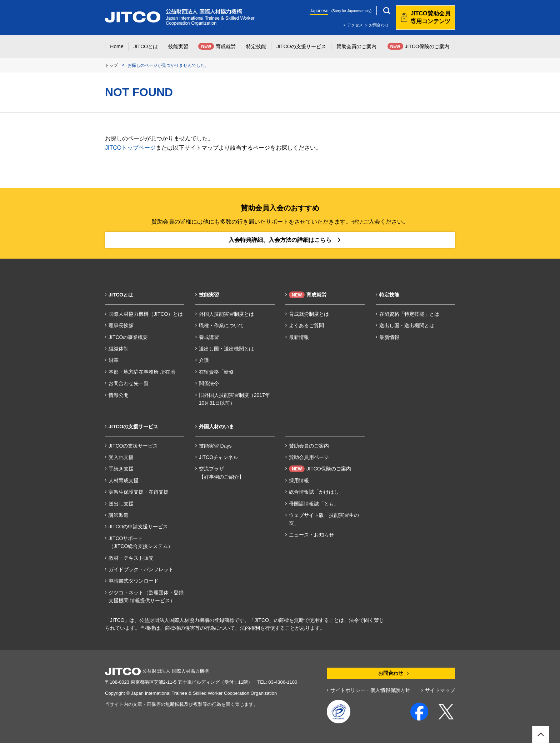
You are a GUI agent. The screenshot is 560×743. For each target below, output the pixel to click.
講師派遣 (119, 515)
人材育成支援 (124, 480)
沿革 (114, 360)
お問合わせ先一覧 (129, 383)
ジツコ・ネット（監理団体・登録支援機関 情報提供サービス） (146, 597)
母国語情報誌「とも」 (314, 504)
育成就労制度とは (309, 314)
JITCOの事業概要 (128, 337)
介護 (204, 360)
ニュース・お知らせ (311, 535)
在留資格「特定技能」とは (409, 314)
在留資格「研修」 (219, 372)
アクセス (355, 25)
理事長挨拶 (121, 325)
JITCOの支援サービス (133, 446)
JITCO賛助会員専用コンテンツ (430, 17)
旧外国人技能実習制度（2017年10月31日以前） (234, 399)
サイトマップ (440, 690)
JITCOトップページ (130, 148)
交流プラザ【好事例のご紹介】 (221, 473)
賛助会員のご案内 (309, 446)
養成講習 (209, 337)
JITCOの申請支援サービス (138, 527)
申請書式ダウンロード (134, 581)
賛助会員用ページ (309, 457)
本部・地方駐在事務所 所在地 (142, 372)
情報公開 (119, 395)
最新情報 (299, 337)
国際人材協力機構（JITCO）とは (146, 314)
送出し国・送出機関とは (226, 349)
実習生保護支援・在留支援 (139, 492)
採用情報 (299, 480)
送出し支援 (121, 504)
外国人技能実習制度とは (226, 314)
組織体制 (119, 349)
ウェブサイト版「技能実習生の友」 (324, 519)
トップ (111, 65)
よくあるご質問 (306, 325)
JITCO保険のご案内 (320, 469)
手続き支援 (121, 469)
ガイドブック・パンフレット (141, 569)
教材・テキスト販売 (131, 558)
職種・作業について (221, 325)
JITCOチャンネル (219, 457)
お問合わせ (379, 25)
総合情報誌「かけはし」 (316, 492)
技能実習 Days (215, 446)
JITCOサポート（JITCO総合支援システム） (141, 542)
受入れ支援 (121, 457)
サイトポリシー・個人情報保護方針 (370, 690)
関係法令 (209, 383)
